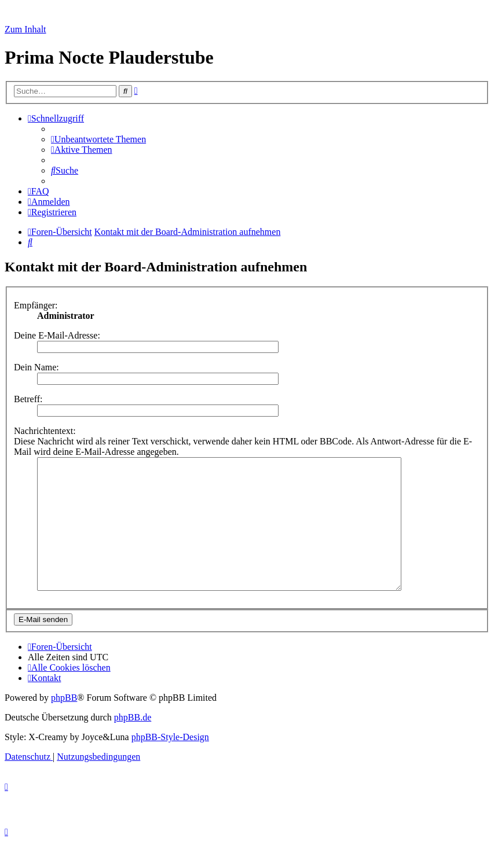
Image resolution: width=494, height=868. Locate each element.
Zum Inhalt (25, 29)
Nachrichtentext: (45, 431)
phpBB (64, 724)
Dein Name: (36, 367)
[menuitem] (98, 139)
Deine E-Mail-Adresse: (57, 335)
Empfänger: (36, 305)
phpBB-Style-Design (170, 763)
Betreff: (28, 399)
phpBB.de (133, 743)
